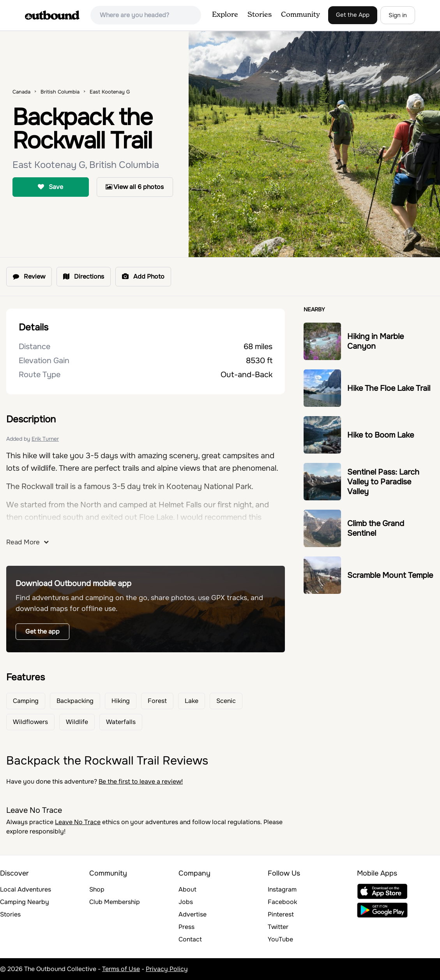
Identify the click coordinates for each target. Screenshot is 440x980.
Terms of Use (121, 969)
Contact (190, 939)
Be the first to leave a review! (141, 781)
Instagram (282, 889)
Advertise (193, 914)
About (187, 889)
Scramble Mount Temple (390, 575)
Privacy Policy (167, 969)
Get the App (353, 15)
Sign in (398, 15)
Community (300, 15)
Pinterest (281, 914)
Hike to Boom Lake (381, 435)
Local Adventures (26, 889)
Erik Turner (45, 439)
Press (186, 927)
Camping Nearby (25, 902)
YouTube (280, 939)
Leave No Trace (78, 822)
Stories (260, 15)
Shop (97, 889)
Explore (225, 15)
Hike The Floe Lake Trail (389, 388)
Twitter (278, 927)
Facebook (282, 902)
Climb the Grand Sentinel (376, 528)
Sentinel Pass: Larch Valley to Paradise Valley (383, 482)
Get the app (42, 631)
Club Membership (115, 902)
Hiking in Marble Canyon (376, 341)
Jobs (186, 902)
